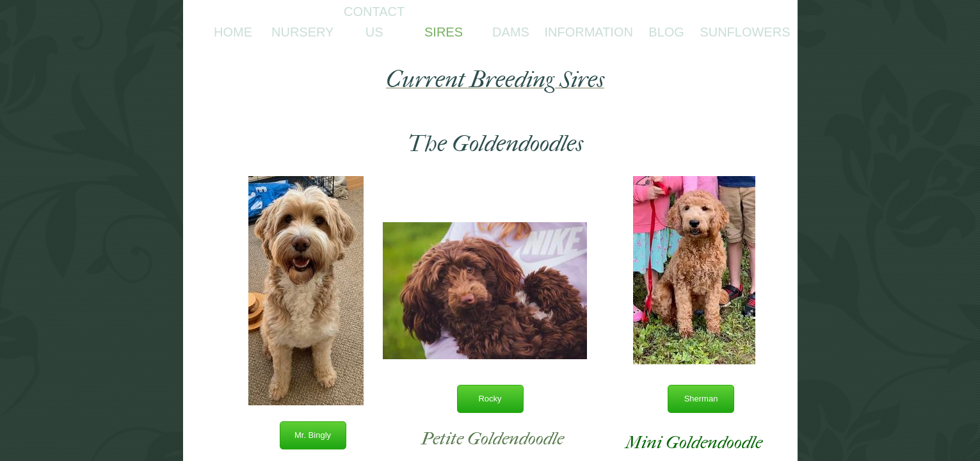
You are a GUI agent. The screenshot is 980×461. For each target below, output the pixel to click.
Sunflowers (745, 32)
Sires (444, 32)
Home (233, 32)
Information (589, 32)
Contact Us (374, 22)
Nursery (302, 32)
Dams (511, 32)
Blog (666, 32)
